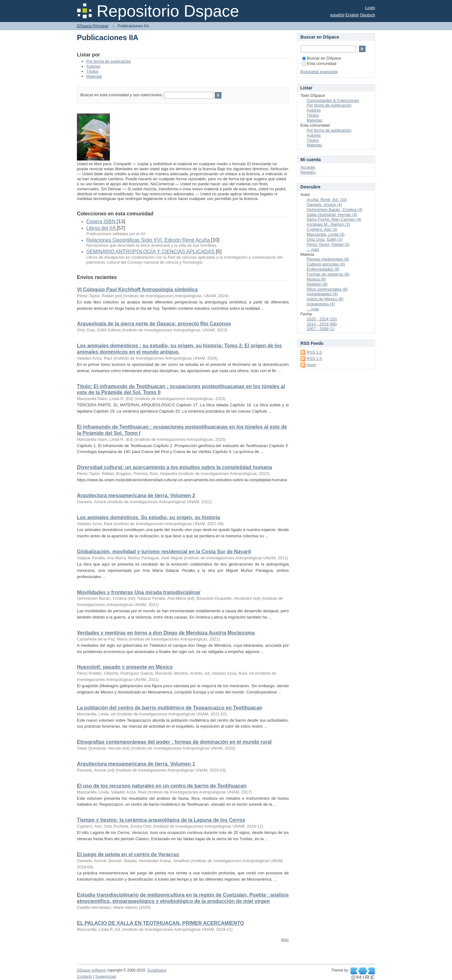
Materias (94, 76)
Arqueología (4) (321, 304)
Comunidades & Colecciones (333, 100)
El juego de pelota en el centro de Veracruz (128, 854)
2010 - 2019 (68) (322, 324)
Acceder (308, 167)
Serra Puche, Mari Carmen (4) (334, 219)
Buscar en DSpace (321, 58)
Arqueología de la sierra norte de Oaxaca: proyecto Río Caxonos (154, 324)
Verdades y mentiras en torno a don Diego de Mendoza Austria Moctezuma (166, 633)
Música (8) (316, 279)
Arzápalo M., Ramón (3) (328, 224)
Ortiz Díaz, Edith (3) (325, 239)
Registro (308, 172)
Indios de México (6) (325, 299)
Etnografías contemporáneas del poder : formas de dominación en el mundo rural (174, 742)
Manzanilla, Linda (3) (326, 234)
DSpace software (91, 970)
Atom (311, 365)
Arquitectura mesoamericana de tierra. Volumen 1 (136, 764)
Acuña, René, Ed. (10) (327, 200)
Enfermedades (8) (323, 269)
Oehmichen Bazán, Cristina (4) (335, 210)
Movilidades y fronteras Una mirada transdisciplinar (139, 592)
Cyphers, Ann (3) (322, 229)
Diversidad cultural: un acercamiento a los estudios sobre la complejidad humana (175, 467)
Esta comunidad (319, 63)
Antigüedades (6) (322, 294)
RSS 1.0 (314, 352)
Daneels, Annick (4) (324, 205)
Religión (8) (317, 284)
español (337, 15)
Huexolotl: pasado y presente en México (125, 667)
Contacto (84, 977)
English (352, 15)
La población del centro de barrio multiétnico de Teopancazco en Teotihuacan (170, 708)
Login (370, 8)
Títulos (92, 71)
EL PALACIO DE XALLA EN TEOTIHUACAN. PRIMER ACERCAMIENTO (160, 923)
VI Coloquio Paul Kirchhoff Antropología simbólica (137, 290)
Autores (93, 66)
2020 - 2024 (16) (322, 319)
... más (313, 249)
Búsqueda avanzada (319, 72)
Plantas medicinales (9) (328, 259)
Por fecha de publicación (109, 61)
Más (285, 940)
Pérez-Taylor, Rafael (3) (328, 244)
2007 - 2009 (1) (321, 329)
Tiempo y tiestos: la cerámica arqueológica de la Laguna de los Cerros (161, 820)
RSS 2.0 (314, 358)
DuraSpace (157, 970)
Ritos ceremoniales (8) (327, 289)
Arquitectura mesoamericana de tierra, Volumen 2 (136, 495)
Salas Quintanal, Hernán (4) (332, 215)
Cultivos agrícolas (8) (326, 264)
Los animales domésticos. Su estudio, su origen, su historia (148, 517)
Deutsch (368, 15)
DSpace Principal (93, 26)
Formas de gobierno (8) (328, 274)
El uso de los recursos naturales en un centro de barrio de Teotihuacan (162, 786)
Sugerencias (106, 977)
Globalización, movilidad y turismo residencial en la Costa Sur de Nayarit (164, 552)
